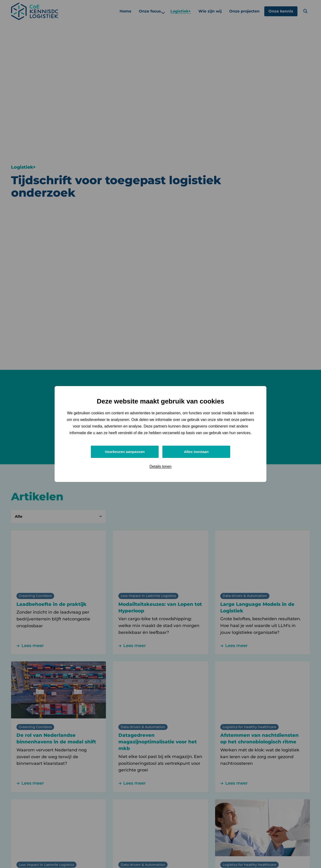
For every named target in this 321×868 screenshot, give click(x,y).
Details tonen (160, 467)
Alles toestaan (196, 452)
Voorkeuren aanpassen (125, 452)
